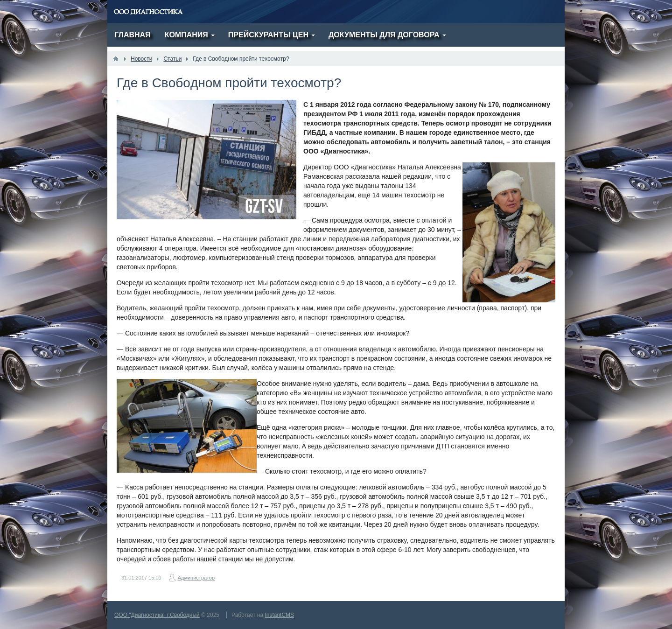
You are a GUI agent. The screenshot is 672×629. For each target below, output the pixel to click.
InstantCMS (279, 615)
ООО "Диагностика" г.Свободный (157, 615)
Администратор (196, 578)
